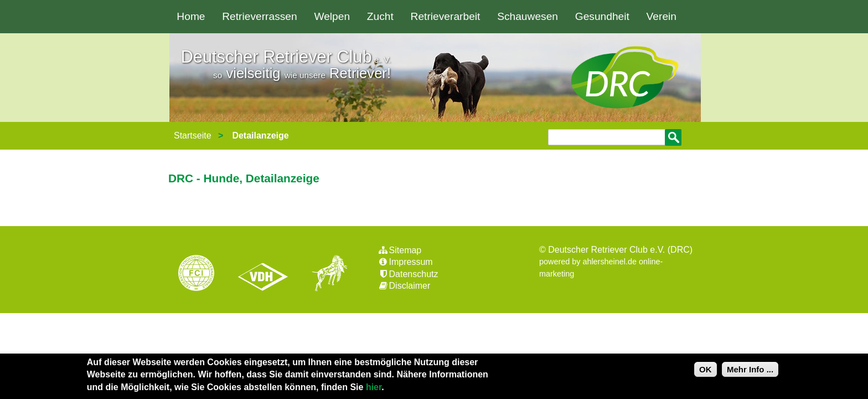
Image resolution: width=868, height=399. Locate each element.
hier (374, 387)
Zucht (380, 16)
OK (706, 369)
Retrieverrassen (259, 16)
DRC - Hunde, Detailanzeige (244, 178)
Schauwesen (528, 16)
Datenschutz (408, 274)
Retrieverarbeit (446, 16)
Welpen (332, 16)
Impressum (405, 262)
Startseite (193, 135)
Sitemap (399, 250)
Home (191, 16)
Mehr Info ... (750, 369)
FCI (206, 274)
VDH (266, 274)
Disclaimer (404, 286)
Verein (662, 16)
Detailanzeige (260, 135)
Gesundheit (602, 16)
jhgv (325, 274)
